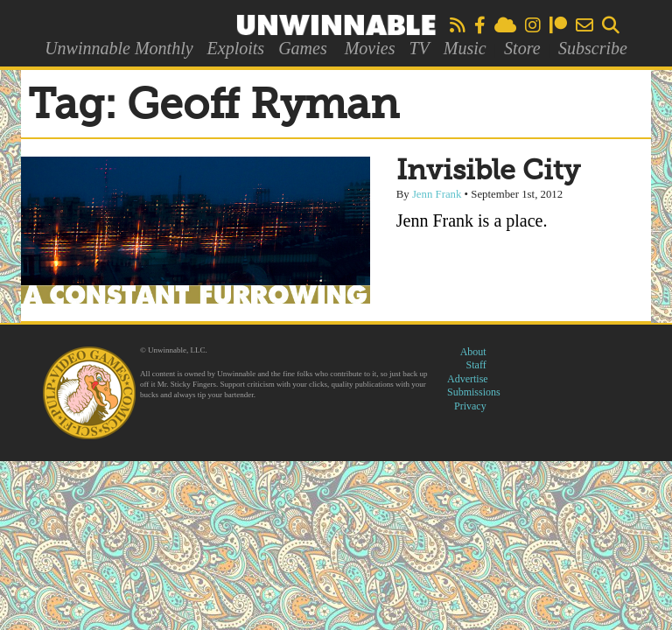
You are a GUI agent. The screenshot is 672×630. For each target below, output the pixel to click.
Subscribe (593, 48)
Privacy (470, 406)
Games (303, 48)
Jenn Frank (437, 194)
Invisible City (488, 171)
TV (419, 48)
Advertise (468, 379)
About (473, 352)
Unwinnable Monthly (119, 48)
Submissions (474, 392)
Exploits (236, 48)
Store (522, 48)
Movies (370, 48)
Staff (476, 365)
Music (465, 48)
